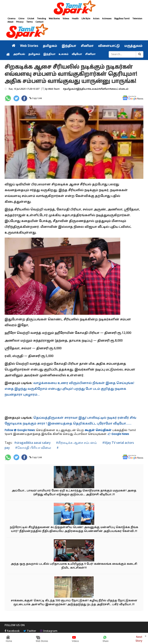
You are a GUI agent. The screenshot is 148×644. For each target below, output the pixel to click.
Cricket (31, 18)
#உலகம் (93, 89)
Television (137, 18)
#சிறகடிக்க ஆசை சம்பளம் (76, 443)
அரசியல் (19, 54)
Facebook (12, 631)
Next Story (139, 639)
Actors (96, 18)
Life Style (86, 18)
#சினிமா (104, 89)
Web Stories (54, 18)
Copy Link (37, 98)
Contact (39, 22)
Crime (21, 18)
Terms (29, 22)
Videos (66, 18)
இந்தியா (69, 46)
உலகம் (63, 54)
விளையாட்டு (109, 46)
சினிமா (87, 46)
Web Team (54, 89)
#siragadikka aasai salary (32, 443)
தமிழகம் (50, 46)
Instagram (49, 631)
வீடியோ (77, 54)
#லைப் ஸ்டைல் (119, 89)
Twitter (30, 631)
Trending (41, 18)
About (10, 22)
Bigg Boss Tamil (122, 18)
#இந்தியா (81, 89)
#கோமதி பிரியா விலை (33, 448)
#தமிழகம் (69, 89)
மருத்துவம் (133, 46)
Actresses (107, 18)
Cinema (11, 18)
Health (75, 18)
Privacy (20, 22)
